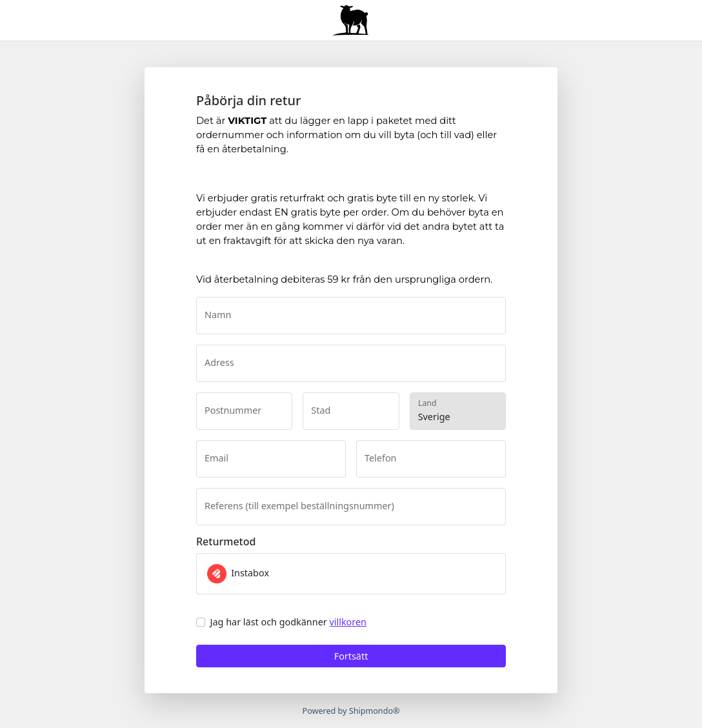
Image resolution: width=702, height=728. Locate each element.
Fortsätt (351, 656)
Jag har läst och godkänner (288, 622)
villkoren (348, 622)
